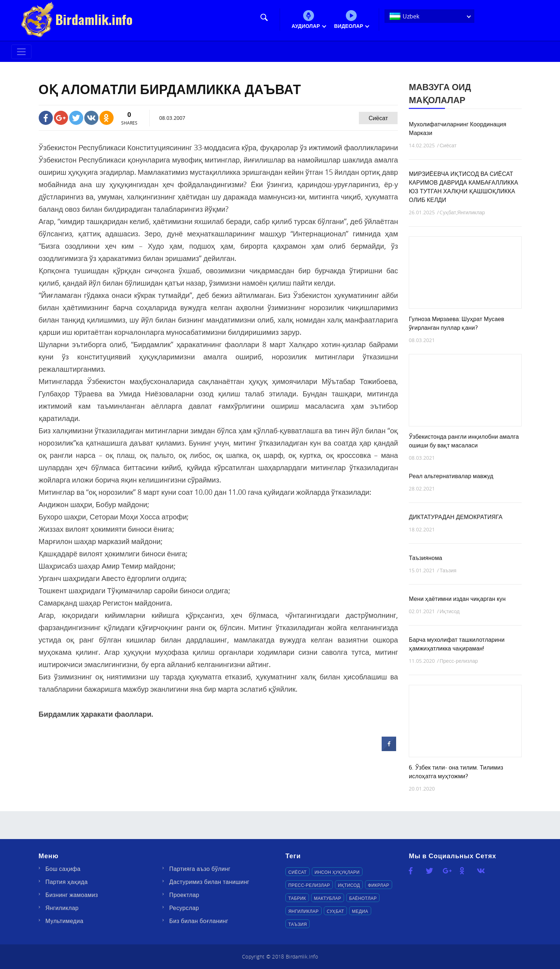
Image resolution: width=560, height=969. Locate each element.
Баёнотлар (363, 898)
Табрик (297, 898)
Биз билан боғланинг (199, 921)
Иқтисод (449, 611)
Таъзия (448, 570)
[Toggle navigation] (21, 52)
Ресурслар (184, 908)
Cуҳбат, (448, 212)
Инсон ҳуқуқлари (337, 872)
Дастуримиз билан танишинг (209, 882)
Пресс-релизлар (459, 661)
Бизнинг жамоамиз (72, 895)
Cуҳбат (335, 911)
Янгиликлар (471, 212)
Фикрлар (379, 885)
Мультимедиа (65, 921)
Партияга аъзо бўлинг (200, 869)
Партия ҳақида (67, 882)
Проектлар (184, 895)
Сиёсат (378, 118)
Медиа (360, 911)
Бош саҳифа (63, 869)
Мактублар (328, 898)
